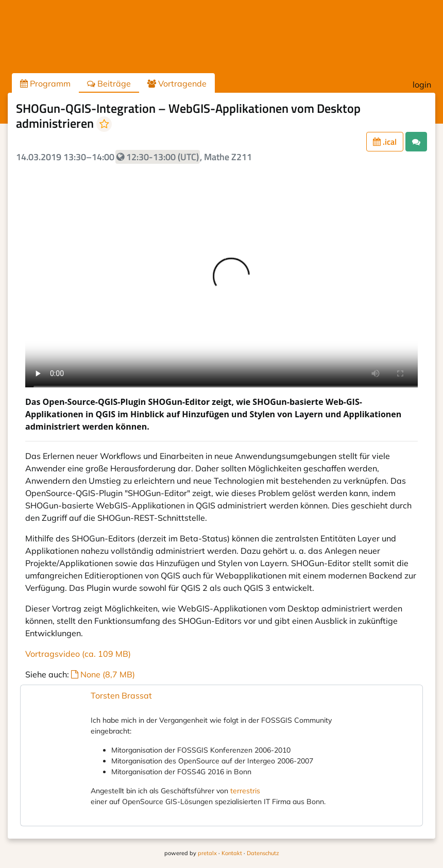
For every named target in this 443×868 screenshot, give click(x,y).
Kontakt (232, 853)
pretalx (207, 853)
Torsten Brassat (121, 695)
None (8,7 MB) (103, 674)
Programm (45, 83)
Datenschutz (263, 853)
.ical (385, 142)
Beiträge (109, 83)
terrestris (245, 791)
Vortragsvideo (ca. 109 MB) (78, 654)
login (422, 84)
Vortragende (177, 83)
